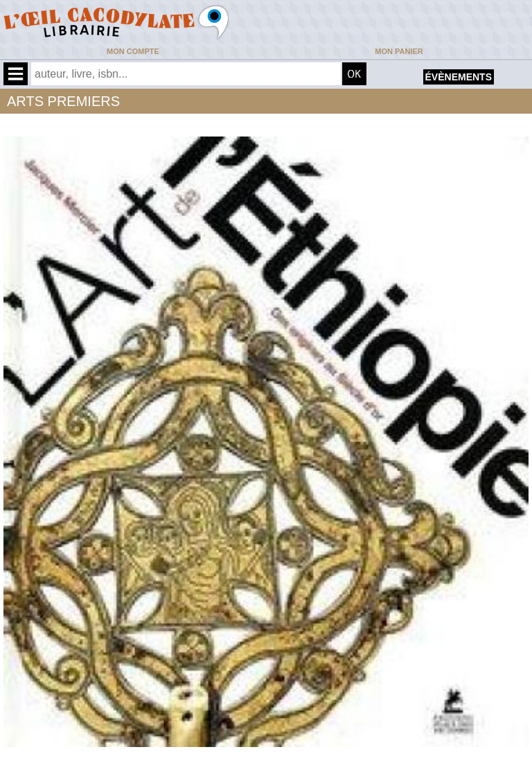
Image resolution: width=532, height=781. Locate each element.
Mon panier (399, 51)
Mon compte (133, 51)
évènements (459, 77)
